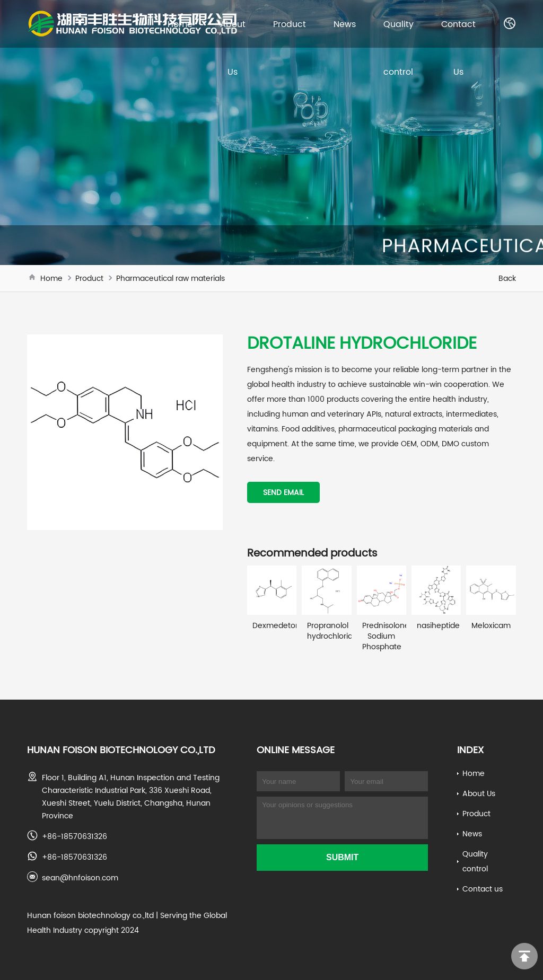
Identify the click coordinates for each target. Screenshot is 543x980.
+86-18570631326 (75, 836)
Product (290, 24)
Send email (283, 492)
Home (180, 24)
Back (507, 278)
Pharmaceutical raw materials (170, 278)
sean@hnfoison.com (80, 878)
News (345, 24)
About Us (479, 793)
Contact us (483, 889)
